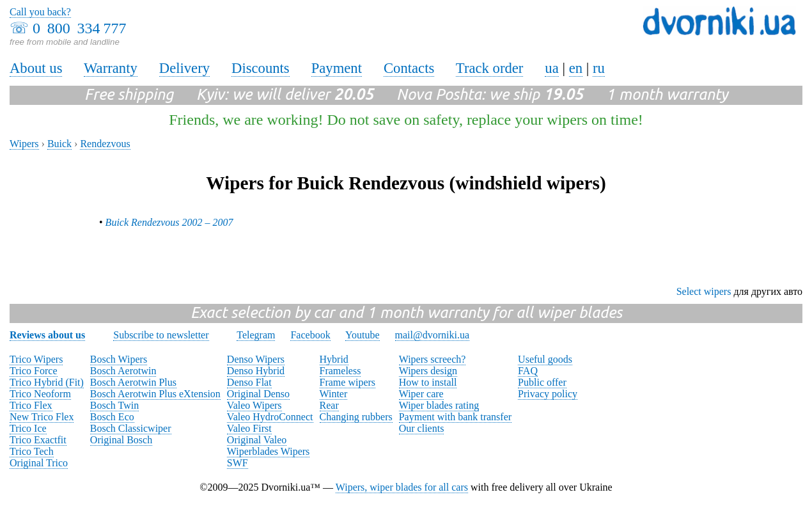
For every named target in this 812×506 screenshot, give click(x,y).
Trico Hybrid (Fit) (47, 382)
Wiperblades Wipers (268, 451)
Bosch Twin (114, 405)
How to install (428, 382)
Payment (337, 68)
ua (551, 68)
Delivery (184, 68)
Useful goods (545, 359)
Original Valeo (257, 440)
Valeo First (249, 428)
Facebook (310, 335)
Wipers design (428, 371)
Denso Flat (249, 382)
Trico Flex (31, 405)
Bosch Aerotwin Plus (133, 382)
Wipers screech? (433, 359)
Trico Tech (32, 451)
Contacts (409, 68)
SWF (238, 463)
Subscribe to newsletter (161, 335)
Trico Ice (28, 428)
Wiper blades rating (439, 405)
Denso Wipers (256, 359)
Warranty (111, 68)
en (576, 68)
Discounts (261, 68)
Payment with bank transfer (455, 417)
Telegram (256, 335)
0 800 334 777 (79, 28)
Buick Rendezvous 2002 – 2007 (169, 222)
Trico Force (34, 371)
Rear (329, 405)
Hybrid (334, 359)
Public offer (542, 382)
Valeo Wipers (254, 405)
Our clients (422, 428)
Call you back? (40, 12)
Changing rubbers (356, 417)
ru (599, 68)
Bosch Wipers (119, 359)
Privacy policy (548, 394)
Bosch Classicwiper (131, 428)
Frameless (340, 371)
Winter (334, 394)
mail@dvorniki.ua (433, 335)
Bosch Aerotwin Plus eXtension (155, 394)
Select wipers (704, 291)
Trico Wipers (36, 359)
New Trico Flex (42, 417)
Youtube (363, 335)
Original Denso (258, 394)
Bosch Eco (112, 417)
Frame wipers (348, 382)
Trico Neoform (40, 394)
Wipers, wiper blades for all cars (402, 487)
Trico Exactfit (38, 440)
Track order (490, 68)
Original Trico (39, 463)
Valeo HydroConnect (270, 417)
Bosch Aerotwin (123, 371)
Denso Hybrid (256, 371)
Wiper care (421, 394)
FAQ (528, 371)
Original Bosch (121, 440)
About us (36, 68)
